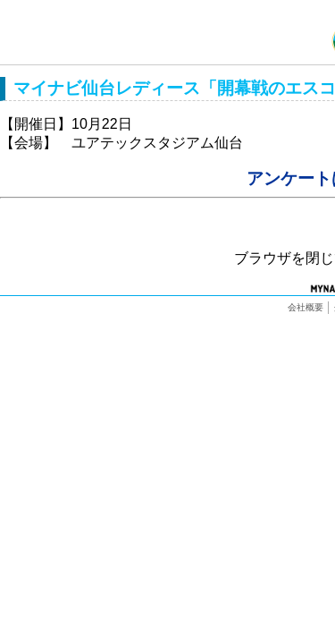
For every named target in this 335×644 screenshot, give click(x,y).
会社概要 (306, 307)
